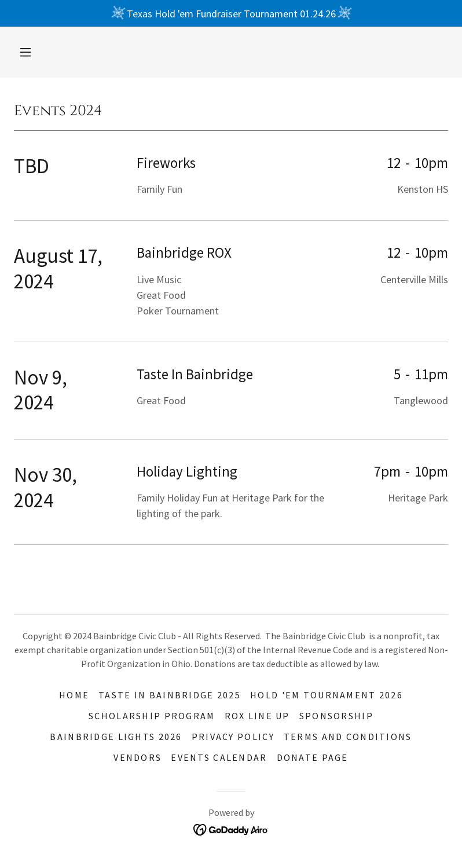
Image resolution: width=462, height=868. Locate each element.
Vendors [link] (137, 757)
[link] (231, 828)
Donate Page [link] (313, 757)
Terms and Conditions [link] (348, 737)
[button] (25, 52)
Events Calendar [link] (219, 757)
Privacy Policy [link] (233, 737)
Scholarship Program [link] (152, 716)
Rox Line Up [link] (257, 716)
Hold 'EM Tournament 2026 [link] (327, 695)
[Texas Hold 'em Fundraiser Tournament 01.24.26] (231, 13)
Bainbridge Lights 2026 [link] (116, 737)
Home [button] (74, 695)
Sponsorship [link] (336, 716)
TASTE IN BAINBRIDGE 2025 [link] (170, 695)
